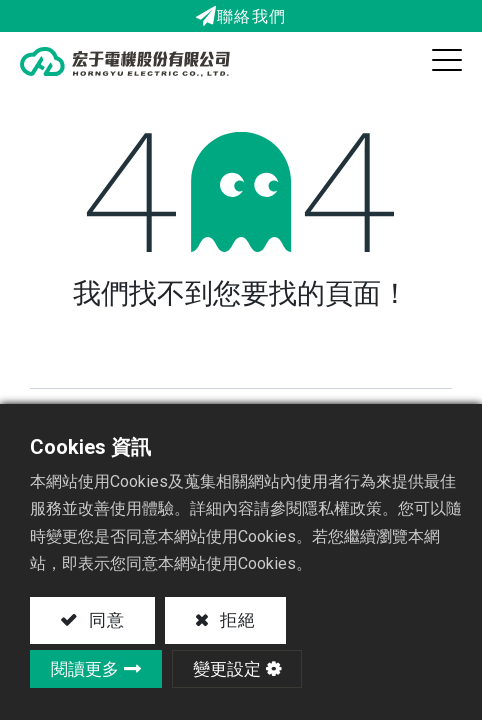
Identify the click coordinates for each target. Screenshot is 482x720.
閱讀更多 (85, 669)
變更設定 (227, 669)
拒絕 (236, 620)
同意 (104, 620)
